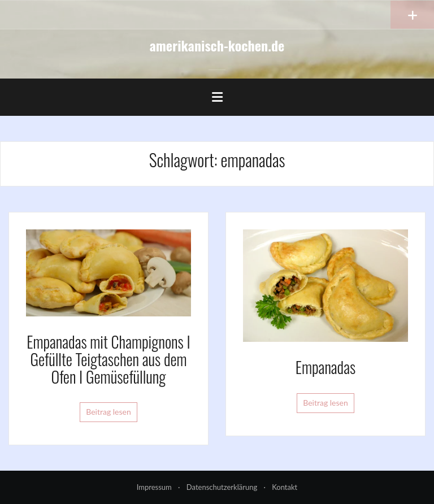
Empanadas (325, 367)
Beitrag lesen (108, 412)
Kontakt (285, 487)
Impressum (154, 487)
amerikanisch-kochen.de (217, 45)
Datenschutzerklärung (222, 487)
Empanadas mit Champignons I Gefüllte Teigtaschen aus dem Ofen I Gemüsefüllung (108, 359)
